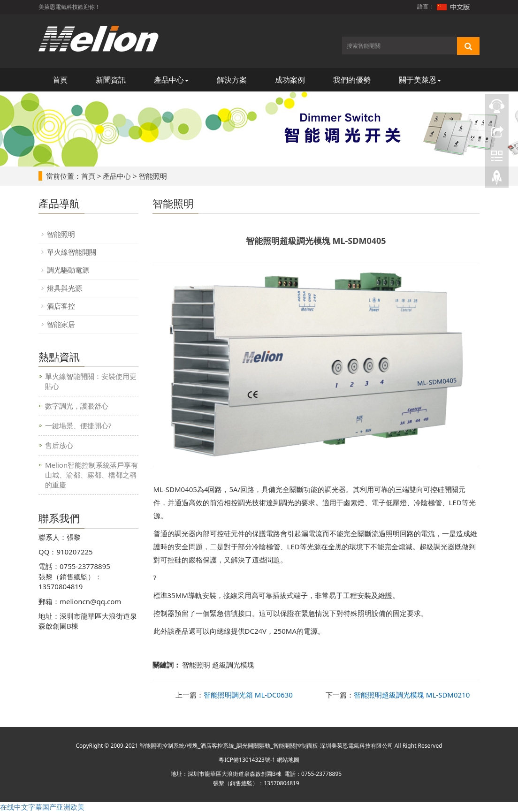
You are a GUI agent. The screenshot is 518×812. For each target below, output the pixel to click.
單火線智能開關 (72, 252)
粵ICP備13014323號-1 (247, 760)
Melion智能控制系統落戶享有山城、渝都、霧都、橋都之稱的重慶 (91, 475)
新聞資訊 (111, 80)
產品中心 (171, 80)
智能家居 (61, 324)
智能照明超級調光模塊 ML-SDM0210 (412, 695)
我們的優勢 (352, 80)
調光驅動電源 (68, 270)
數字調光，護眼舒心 (77, 406)
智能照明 (61, 234)
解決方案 (232, 80)
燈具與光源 (65, 288)
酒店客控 (61, 306)
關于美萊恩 (420, 80)
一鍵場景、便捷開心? (78, 425)
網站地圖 (288, 760)
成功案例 (290, 80)
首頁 (60, 80)
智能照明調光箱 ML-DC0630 (248, 695)
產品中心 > (120, 176)
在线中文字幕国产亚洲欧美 (42, 807)
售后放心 (59, 445)
